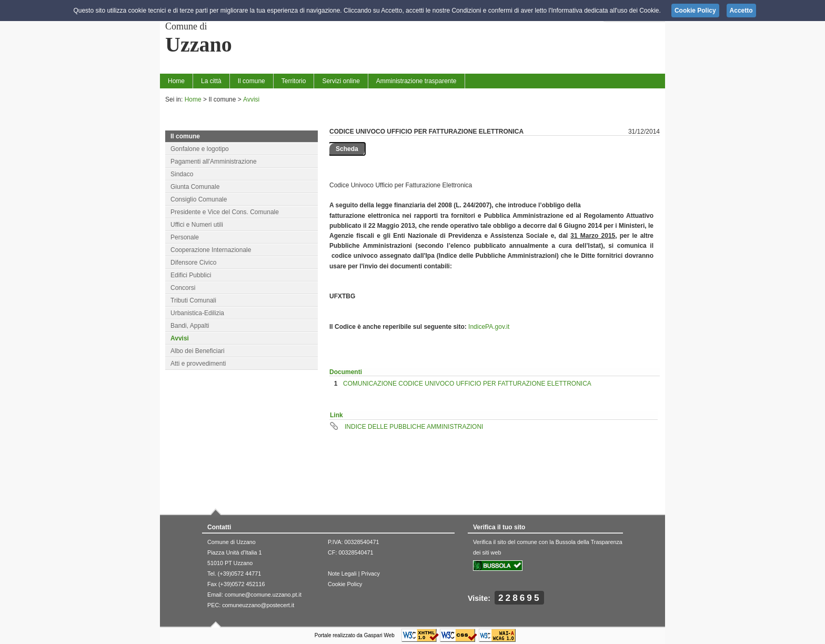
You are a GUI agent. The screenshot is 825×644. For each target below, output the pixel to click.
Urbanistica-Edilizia (197, 313)
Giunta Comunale (195, 187)
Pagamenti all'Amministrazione (214, 162)
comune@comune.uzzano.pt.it (263, 595)
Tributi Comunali (193, 300)
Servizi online (341, 81)
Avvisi (251, 99)
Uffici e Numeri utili (197, 225)
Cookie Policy (345, 584)
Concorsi (183, 288)
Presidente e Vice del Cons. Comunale (225, 212)
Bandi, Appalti (190, 326)
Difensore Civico (193, 263)
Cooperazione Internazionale (211, 250)
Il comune (251, 81)
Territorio (294, 81)
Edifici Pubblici (191, 275)
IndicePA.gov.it (489, 327)
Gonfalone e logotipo (200, 149)
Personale (185, 237)
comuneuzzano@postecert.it (258, 605)
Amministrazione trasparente (416, 81)
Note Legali (342, 573)
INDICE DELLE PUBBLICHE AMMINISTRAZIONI (414, 427)
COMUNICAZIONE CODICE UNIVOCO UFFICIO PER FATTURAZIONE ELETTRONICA (467, 384)
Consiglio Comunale (199, 199)
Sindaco (182, 174)
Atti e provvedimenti (198, 364)
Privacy (370, 573)
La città (211, 81)
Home (176, 81)
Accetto (741, 11)
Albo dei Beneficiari (198, 351)
